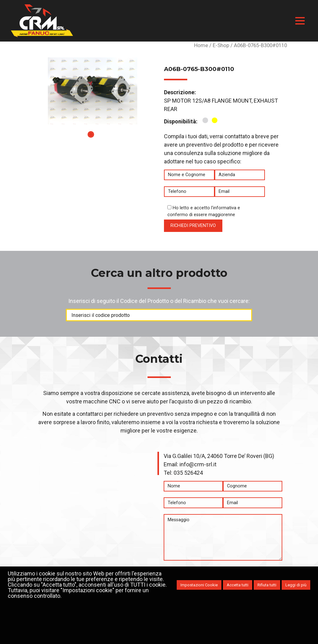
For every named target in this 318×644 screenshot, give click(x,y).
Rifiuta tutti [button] (267, 585)
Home (201, 45)
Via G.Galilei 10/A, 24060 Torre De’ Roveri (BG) (219, 456)
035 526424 (188, 473)
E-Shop (221, 45)
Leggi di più (296, 585)
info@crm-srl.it (198, 464)
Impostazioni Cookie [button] (199, 585)
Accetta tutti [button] (238, 585)
